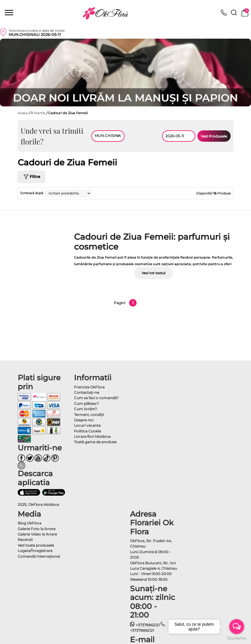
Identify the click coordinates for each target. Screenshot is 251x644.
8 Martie (38, 113)
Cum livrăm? (86, 409)
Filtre (31, 177)
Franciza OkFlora (89, 387)
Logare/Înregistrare (35, 551)
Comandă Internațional (39, 556)
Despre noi (84, 420)
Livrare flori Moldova (92, 436)
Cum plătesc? (86, 404)
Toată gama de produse (95, 442)
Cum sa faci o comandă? (96, 398)
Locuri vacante (87, 425)
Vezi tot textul (154, 273)
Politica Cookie (87, 431)
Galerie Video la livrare (37, 534)
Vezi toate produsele (36, 545)
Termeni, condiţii (89, 415)
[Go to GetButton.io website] (237, 638)
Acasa (23, 113)
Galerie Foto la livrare (37, 529)
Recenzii (25, 540)
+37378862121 (145, 625)
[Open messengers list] (237, 627)
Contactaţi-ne (87, 392)
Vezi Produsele (214, 136)
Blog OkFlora (30, 523)
